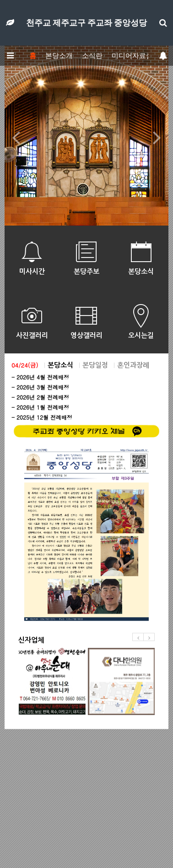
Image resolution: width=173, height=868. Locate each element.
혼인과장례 (133, 365)
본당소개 (59, 56)
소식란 (92, 56)
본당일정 (95, 365)
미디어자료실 (132, 56)
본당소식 (60, 365)
